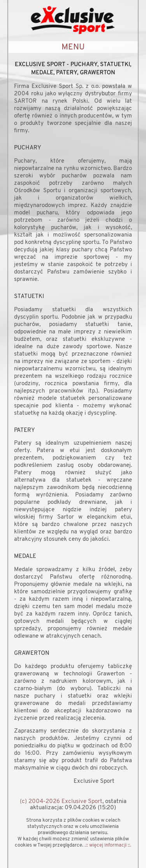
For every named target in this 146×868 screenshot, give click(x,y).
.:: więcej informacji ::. (108, 845)
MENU (73, 47)
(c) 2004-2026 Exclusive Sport (61, 802)
